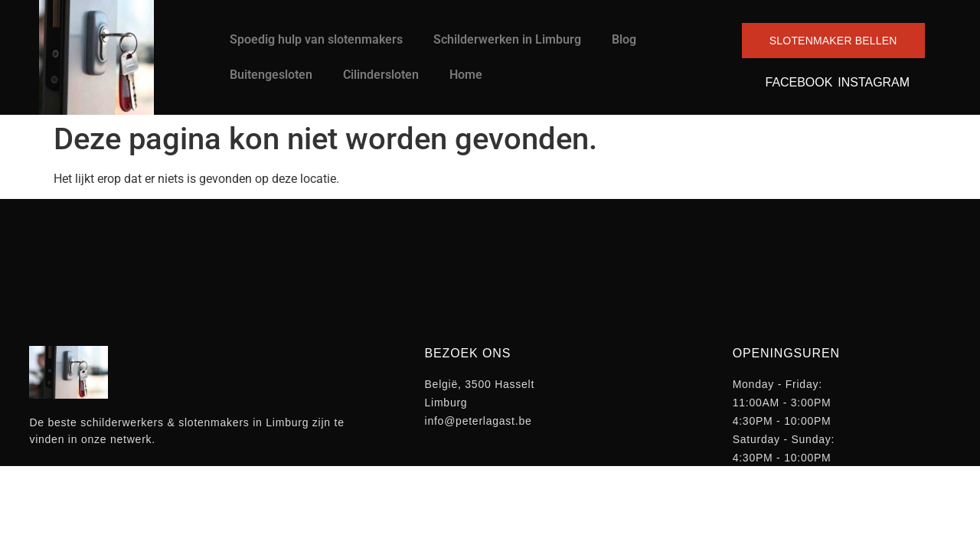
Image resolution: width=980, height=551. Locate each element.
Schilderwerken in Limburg (507, 39)
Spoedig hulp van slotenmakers (316, 39)
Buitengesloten (271, 75)
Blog (624, 39)
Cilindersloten (381, 75)
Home (466, 75)
